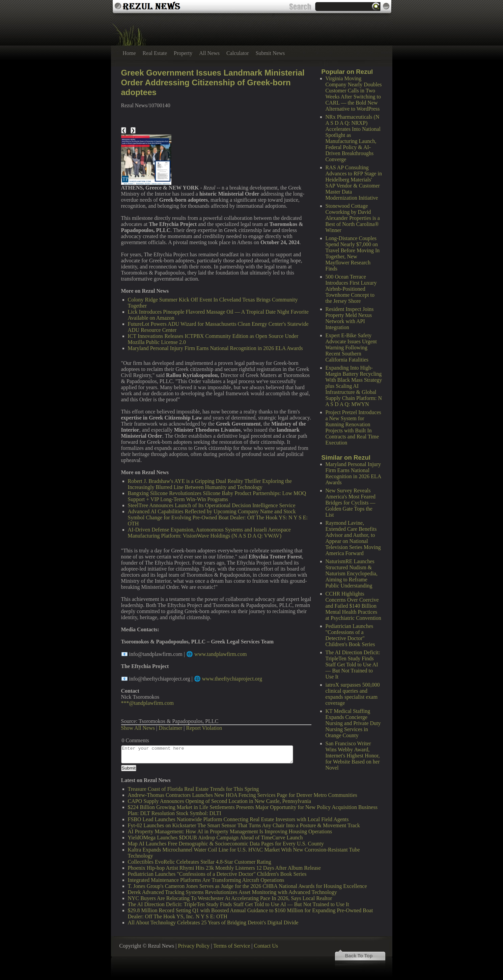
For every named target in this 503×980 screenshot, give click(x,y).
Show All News (138, 728)
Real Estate (155, 53)
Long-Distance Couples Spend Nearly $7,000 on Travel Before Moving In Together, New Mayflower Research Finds (353, 253)
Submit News (270, 53)
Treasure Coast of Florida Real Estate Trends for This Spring (193, 789)
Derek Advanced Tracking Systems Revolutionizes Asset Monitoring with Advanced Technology (232, 892)
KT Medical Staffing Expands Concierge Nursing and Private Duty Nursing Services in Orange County (353, 723)
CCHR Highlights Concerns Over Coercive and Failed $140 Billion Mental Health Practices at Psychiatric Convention (353, 606)
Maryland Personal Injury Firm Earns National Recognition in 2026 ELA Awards (353, 473)
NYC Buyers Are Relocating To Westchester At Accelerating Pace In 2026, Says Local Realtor (230, 898)
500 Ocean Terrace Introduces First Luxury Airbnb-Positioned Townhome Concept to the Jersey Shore (351, 289)
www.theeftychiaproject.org (232, 679)
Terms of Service (232, 946)
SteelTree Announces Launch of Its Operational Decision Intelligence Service (212, 505)
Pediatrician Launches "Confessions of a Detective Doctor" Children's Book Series (350, 635)
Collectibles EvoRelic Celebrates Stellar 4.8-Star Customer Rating (200, 862)
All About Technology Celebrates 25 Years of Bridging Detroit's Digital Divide (213, 923)
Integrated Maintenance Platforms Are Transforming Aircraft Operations (206, 880)
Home (129, 53)
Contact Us (266, 946)
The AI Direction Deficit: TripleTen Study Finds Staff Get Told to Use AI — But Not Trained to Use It (353, 665)
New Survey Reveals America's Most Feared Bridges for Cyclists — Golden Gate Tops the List (351, 503)
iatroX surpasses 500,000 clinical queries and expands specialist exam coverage (353, 694)
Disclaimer (170, 728)
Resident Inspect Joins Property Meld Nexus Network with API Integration (350, 318)
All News (209, 53)
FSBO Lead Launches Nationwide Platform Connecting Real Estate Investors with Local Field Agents (238, 819)
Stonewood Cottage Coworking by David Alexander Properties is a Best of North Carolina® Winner (353, 218)
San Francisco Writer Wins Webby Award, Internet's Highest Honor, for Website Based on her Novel (353, 756)
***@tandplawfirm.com (147, 703)
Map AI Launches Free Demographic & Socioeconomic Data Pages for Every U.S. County (226, 844)
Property (183, 53)
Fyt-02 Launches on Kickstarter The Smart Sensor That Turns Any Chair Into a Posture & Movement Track (244, 825)
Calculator (238, 53)
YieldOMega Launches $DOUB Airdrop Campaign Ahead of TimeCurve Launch (215, 838)
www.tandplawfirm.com (220, 654)
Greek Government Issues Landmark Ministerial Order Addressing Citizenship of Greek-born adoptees (213, 82)
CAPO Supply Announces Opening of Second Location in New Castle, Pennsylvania (220, 801)
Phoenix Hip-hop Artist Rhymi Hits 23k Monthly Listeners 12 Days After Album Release (224, 868)
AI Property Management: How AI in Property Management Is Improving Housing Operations (230, 831)
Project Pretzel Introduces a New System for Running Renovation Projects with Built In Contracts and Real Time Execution (353, 427)
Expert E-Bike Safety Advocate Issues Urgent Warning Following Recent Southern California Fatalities (351, 348)
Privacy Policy (194, 946)
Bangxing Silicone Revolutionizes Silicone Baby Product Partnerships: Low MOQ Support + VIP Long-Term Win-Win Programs (217, 496)
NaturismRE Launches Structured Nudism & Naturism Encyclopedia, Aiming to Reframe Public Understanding (352, 573)
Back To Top (359, 956)
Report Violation (204, 728)
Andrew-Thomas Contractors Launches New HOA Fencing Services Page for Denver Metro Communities (243, 795)
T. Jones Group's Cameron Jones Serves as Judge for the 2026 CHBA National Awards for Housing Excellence (247, 886)
